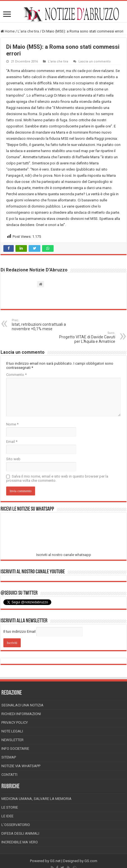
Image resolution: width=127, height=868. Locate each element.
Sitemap (9, 757)
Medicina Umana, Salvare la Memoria (36, 799)
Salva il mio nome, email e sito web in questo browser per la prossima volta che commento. (57, 478)
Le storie (10, 807)
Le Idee (7, 816)
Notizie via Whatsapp (21, 766)
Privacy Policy (15, 722)
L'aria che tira (28, 31)
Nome (12, 424)
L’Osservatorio (16, 825)
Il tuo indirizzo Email (19, 631)
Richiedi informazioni (21, 714)
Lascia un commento (95, 61)
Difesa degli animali (20, 833)
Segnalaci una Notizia (22, 705)
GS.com (91, 861)
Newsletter (12, 740)
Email (12, 442)
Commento (16, 375)
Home (8, 31)
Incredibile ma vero (20, 842)
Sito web (13, 459)
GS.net (55, 861)
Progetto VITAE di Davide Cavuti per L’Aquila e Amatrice (86, 337)
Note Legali (12, 731)
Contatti (9, 775)
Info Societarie (15, 749)
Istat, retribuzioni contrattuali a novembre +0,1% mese (41, 325)
